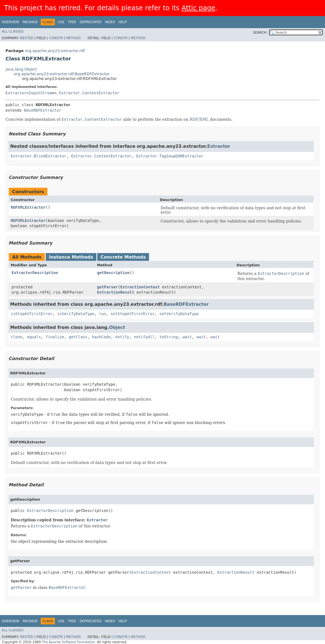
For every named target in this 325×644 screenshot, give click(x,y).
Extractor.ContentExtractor (89, 93)
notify (122, 337)
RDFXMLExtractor (28, 207)
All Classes (13, 31)
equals (34, 337)
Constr (56, 38)
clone (17, 337)
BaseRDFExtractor (43, 110)
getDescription (113, 273)
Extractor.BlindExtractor (39, 156)
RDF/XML (199, 119)
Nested (26, 38)
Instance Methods (71, 257)
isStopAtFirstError (32, 314)
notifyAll (144, 337)
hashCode (101, 337)
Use (61, 22)
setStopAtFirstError (132, 314)
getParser (107, 287)
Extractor (16, 93)
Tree (72, 22)
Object (117, 327)
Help (123, 22)
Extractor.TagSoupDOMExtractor (170, 156)
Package (30, 22)
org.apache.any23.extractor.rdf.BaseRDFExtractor (62, 74)
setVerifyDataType (179, 314)
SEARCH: (260, 33)
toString (169, 337)
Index (110, 22)
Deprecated (91, 22)
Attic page (198, 8)
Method (73, 38)
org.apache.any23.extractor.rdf (55, 51)
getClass (78, 337)
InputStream (41, 93)
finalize (55, 337)
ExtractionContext (140, 287)
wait (187, 337)
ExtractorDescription (35, 273)
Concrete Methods (123, 257)
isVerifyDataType (76, 314)
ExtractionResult (116, 292)
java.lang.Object (21, 69)
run (102, 314)
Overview (10, 22)
